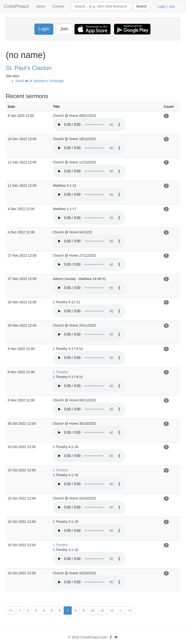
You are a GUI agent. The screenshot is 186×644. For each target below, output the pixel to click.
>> (130, 610)
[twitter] (116, 637)
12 (112, 610)
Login (162, 7)
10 (93, 610)
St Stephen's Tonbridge (46, 81)
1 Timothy (60, 372)
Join (172, 7)
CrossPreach (16, 6)
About (41, 6)
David (20, 81)
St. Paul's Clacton (29, 68)
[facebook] (111, 637)
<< (11, 610)
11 (102, 610)
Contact (58, 6)
